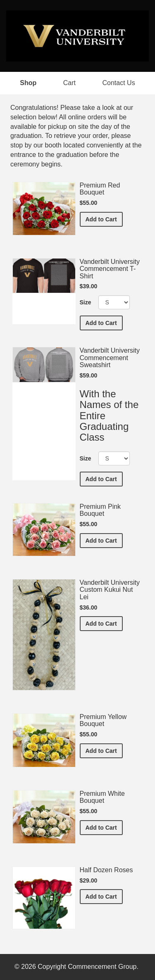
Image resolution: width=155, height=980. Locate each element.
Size (86, 302)
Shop (28, 83)
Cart (69, 83)
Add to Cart (104, 219)
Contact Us (119, 83)
